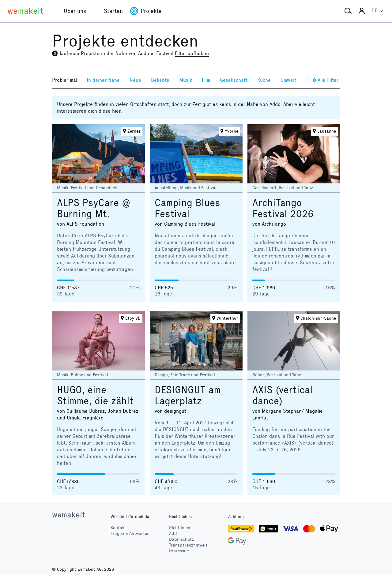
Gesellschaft (234, 80)
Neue (135, 80)
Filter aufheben (192, 53)
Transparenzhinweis (188, 545)
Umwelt (288, 80)
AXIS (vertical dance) (283, 395)
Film (206, 80)
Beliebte (160, 80)
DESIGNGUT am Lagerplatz (188, 395)
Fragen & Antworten (130, 534)
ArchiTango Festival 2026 (283, 208)
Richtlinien (180, 528)
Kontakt (118, 528)
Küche (264, 80)
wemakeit (69, 515)
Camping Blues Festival (187, 208)
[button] (348, 11)
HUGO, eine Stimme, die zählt (95, 395)
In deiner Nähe (103, 80)
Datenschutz (181, 539)
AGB (173, 534)
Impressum (179, 551)
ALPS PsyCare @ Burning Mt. (94, 208)
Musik (186, 80)
